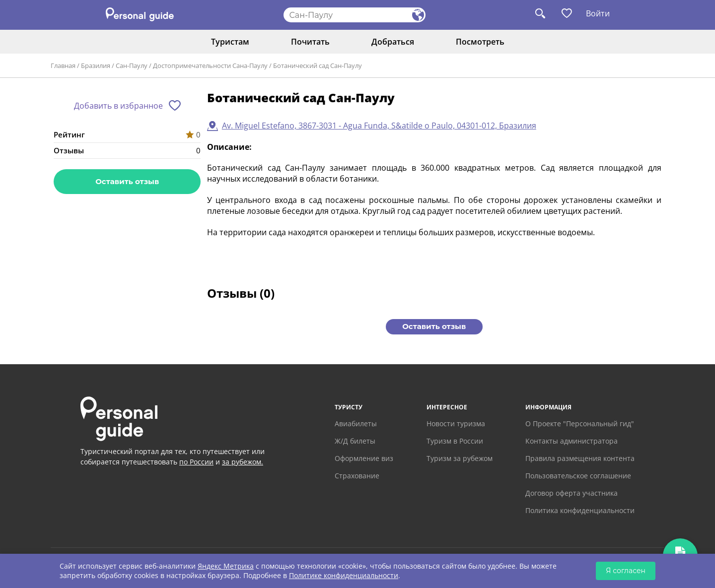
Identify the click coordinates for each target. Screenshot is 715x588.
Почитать (310, 42)
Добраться (393, 42)
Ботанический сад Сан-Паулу (318, 65)
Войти (598, 13)
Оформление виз (364, 458)
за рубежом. (243, 462)
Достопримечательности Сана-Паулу (210, 65)
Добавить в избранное (118, 106)
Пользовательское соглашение (578, 476)
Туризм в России (455, 441)
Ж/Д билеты (355, 441)
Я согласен (626, 571)
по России (196, 462)
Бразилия (96, 65)
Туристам (230, 42)
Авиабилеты (356, 424)
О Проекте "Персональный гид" (580, 424)
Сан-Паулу (132, 65)
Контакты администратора (572, 441)
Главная (63, 65)
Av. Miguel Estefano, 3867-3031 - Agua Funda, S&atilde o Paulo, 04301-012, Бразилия (379, 126)
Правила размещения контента (580, 458)
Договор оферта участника (572, 493)
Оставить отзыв (127, 181)
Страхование (357, 476)
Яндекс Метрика (226, 566)
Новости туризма (456, 424)
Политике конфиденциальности (344, 575)
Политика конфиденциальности (580, 510)
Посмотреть (480, 42)
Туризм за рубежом (460, 458)
